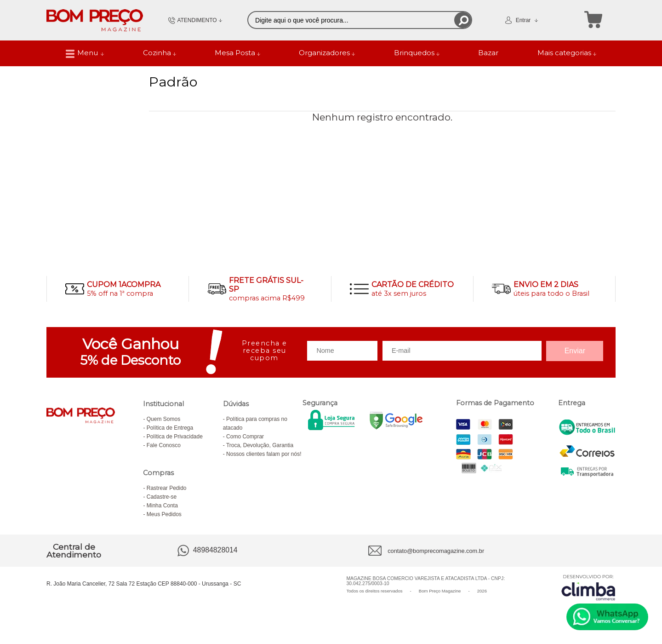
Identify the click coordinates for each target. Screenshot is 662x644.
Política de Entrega (170, 428)
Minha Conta (162, 506)
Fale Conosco (164, 445)
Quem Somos (163, 419)
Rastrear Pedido (167, 488)
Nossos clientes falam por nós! (264, 454)
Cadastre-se (162, 497)
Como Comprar (245, 437)
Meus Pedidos (164, 514)
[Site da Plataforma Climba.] (588, 587)
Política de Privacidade (175, 437)
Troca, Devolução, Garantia (260, 445)
